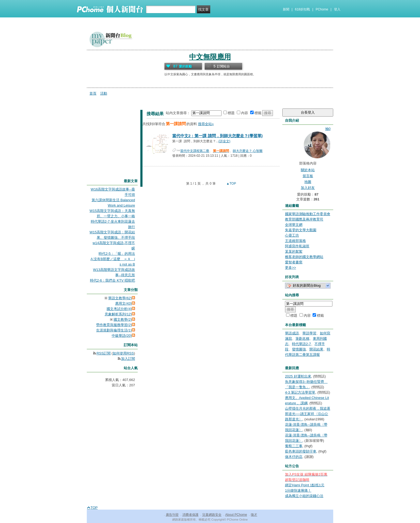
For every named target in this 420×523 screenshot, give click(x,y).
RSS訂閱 (104, 353)
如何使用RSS (123, 353)
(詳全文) (224, 141)
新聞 (286, 9)
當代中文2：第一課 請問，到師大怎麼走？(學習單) (217, 136)
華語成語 (292, 333)
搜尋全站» (206, 124)
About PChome (236, 515)
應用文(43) (123, 303)
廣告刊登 (172, 515)
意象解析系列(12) (118, 314)
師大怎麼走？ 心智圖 (248, 151)
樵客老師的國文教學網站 (304, 257)
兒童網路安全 (212, 515)
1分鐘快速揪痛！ (298, 490)
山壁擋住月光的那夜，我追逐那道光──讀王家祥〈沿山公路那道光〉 (308, 414)
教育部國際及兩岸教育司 (304, 219)
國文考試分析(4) (119, 309)
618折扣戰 (302, 9)
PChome (322, 9)
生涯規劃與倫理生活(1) (114, 330)
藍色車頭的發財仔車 (301, 451)
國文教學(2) (123, 320)
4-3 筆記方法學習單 (300, 392)
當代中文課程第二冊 (195, 151)
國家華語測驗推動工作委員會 (308, 214)
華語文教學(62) (120, 298)
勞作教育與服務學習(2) (114, 325)
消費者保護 (190, 515)
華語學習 (309, 333)
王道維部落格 (295, 241)
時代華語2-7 (301, 344)
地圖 (308, 182)
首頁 (93, 93)
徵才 (254, 515)
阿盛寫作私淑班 (297, 246)
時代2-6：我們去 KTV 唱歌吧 (112, 280)
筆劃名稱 (302, 339)
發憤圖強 (299, 349)
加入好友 (308, 188)
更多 (290, 268)
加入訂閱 (128, 359)
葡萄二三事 (294, 446)
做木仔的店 (294, 457)
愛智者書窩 (294, 262)
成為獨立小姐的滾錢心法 (304, 496)
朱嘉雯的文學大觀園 (301, 230)
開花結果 (316, 349)
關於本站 (308, 170)
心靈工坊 (292, 235)
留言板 (308, 176)
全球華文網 (294, 225)
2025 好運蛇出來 (298, 376)
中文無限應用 (210, 57)
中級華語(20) (122, 336)
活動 (104, 93)
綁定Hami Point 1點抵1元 (305, 485)
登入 (337, 9)
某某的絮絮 (294, 251)
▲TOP (231, 184)
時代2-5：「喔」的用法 (117, 254)
